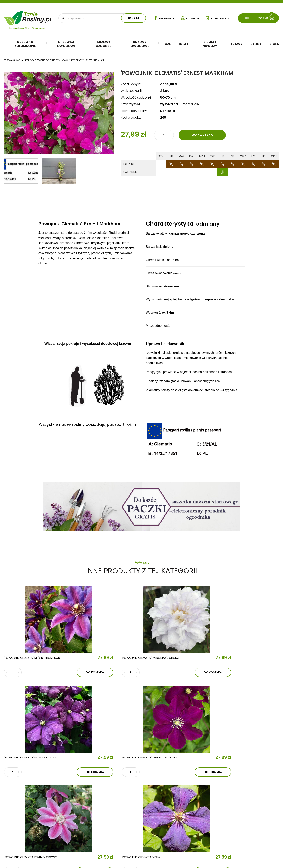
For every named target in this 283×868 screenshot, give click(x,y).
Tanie (37, 16)
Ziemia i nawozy (210, 44)
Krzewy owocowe (140, 44)
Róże (167, 44)
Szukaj (133, 18)
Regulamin (247, 813)
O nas (82, 803)
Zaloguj (190, 18)
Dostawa (246, 836)
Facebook (162, 18)
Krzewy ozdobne (104, 44)
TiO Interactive (271, 848)
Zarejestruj (219, 18)
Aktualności (91, 815)
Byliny (256, 44)
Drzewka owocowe (66, 44)
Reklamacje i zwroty (254, 825)
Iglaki (184, 44)
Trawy (236, 44)
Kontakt (85, 826)
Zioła (274, 44)
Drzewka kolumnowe (25, 44)
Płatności (247, 830)
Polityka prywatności (255, 819)
